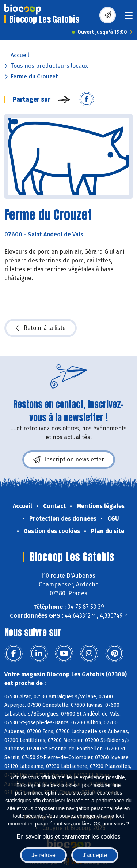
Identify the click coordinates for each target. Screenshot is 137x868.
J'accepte (95, 855)
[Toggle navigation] (129, 18)
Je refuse (43, 855)
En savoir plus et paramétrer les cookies (68, 837)
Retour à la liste (41, 328)
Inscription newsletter (69, 460)
